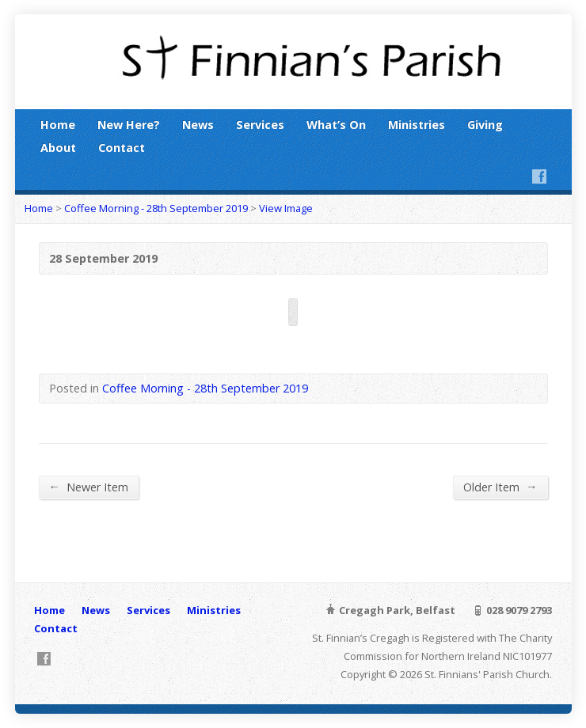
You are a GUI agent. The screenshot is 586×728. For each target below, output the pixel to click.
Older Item (500, 487)
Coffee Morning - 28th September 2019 (156, 208)
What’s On (336, 125)
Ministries (417, 125)
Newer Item (89, 487)
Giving (485, 125)
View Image (286, 208)
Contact (122, 148)
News (198, 125)
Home (58, 125)
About (58, 148)
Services (260, 125)
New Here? (129, 125)
